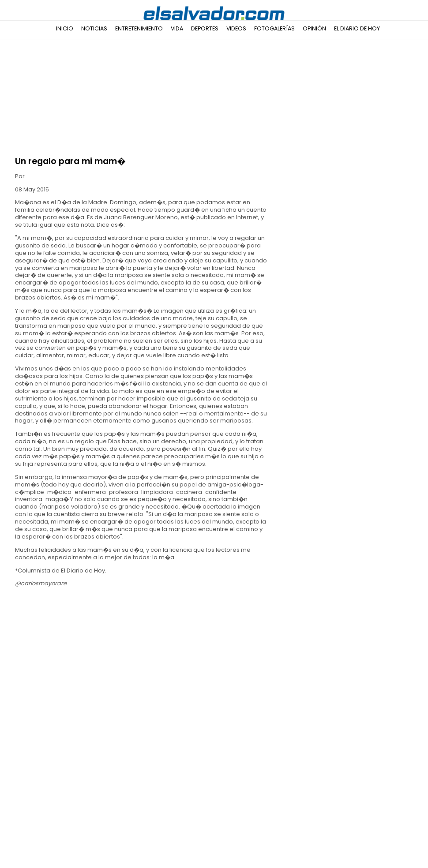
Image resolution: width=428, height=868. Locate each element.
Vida (177, 28)
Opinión (314, 28)
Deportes (205, 28)
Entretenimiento (139, 28)
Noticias (94, 28)
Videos (236, 28)
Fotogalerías (274, 28)
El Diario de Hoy (357, 28)
